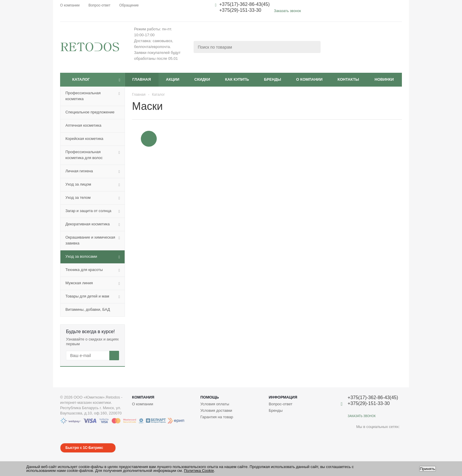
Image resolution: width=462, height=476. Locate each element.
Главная (142, 79)
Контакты (348, 79)
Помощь (210, 397)
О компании (309, 79)
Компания (143, 397)
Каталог (81, 79)
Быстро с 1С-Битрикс (84, 448)
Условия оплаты (215, 404)
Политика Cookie (199, 471)
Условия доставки (216, 410)
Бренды (273, 79)
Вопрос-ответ (281, 404)
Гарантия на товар (217, 417)
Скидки (202, 79)
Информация (283, 397)
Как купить (237, 79)
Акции (173, 79)
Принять (428, 469)
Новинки (384, 79)
